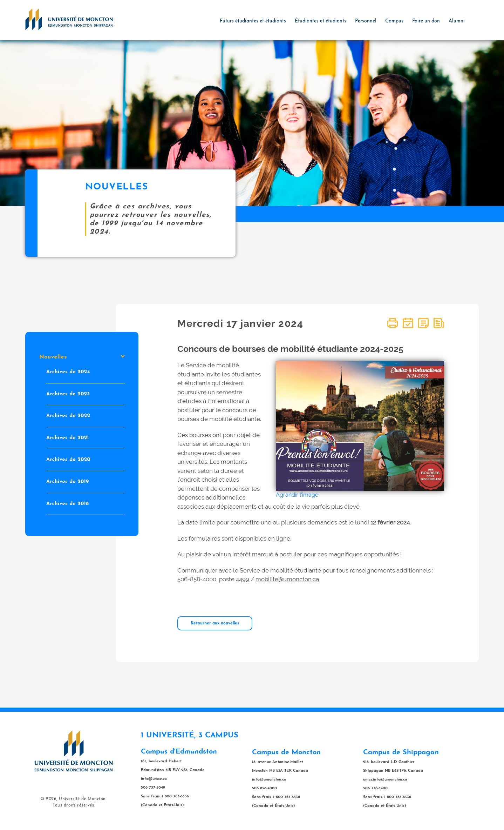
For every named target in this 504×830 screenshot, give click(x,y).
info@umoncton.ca (269, 780)
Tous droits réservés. (74, 805)
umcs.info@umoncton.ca (385, 780)
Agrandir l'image (297, 495)
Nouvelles (82, 357)
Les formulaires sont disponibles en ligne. (234, 538)
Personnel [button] (366, 21)
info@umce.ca (154, 779)
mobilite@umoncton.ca (287, 579)
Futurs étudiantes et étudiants (253, 21)
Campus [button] (394, 21)
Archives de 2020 (68, 460)
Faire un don (426, 21)
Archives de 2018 (67, 504)
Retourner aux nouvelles (215, 623)
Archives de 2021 (68, 438)
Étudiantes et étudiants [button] (321, 21)
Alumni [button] (457, 21)
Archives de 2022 (68, 416)
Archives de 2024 (68, 372)
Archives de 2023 (68, 394)
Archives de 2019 (68, 482)
